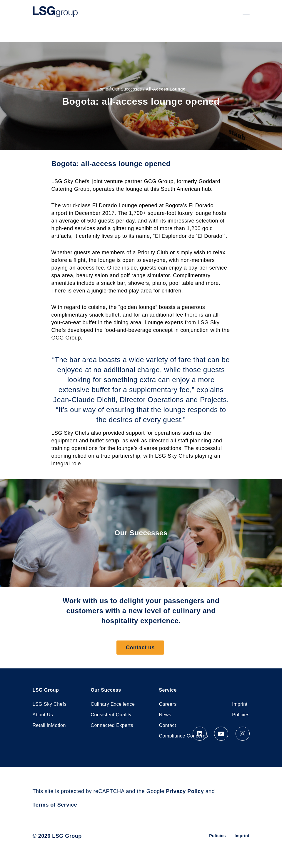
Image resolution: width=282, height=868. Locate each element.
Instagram (243, 734)
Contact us (140, 648)
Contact (167, 725)
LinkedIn (200, 734)
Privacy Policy (185, 791)
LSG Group (55, 11)
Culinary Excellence (113, 704)
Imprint (240, 704)
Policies (241, 715)
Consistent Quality (111, 715)
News (165, 715)
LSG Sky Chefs (50, 704)
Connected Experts (112, 725)
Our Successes (127, 89)
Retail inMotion (49, 725)
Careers (168, 704)
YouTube (221, 734)
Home (102, 89)
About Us (43, 715)
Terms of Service (55, 805)
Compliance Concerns (183, 736)
